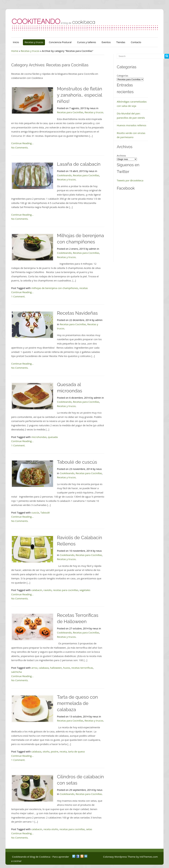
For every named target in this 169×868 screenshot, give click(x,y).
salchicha (16, 672)
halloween (56, 668)
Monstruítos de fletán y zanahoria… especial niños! (80, 95)
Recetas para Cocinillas (70, 112)
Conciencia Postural (60, 42)
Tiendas (121, 42)
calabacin (37, 590)
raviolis (48, 590)
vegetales (85, 590)
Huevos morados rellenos (132, 125)
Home (15, 51)
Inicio (16, 42)
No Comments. (20, 147)
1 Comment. (18, 296)
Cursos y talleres (87, 42)
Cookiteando (64, 175)
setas (89, 829)
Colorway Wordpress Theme (119, 857)
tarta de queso (76, 751)
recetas (84, 288)
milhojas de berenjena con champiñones (55, 288)
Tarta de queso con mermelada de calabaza (77, 703)
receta (63, 751)
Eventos (106, 42)
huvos (67, 668)
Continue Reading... (22, 143)
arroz (35, 668)
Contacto (136, 42)
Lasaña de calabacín (79, 164)
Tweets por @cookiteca (130, 180)
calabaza (44, 668)
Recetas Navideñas (77, 313)
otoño (46, 751)
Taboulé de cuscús (77, 462)
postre (54, 751)
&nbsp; (138, 228)
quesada (53, 437)
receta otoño (51, 829)
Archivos (121, 156)
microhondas (39, 437)
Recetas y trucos (34, 42)
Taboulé (45, 513)
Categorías (122, 76)
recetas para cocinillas (66, 590)
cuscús (35, 513)
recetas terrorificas (82, 668)
